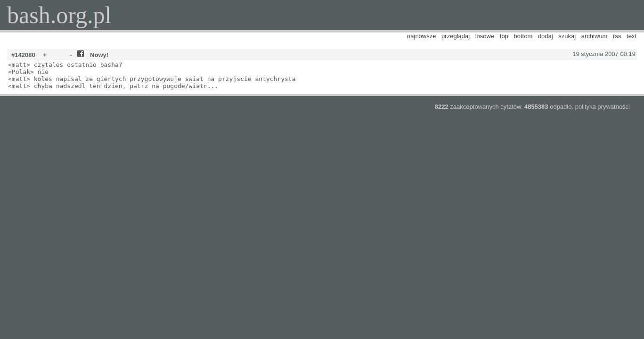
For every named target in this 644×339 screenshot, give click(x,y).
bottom (523, 36)
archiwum (595, 36)
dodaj (546, 36)
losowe (485, 36)
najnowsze (421, 36)
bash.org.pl (59, 15)
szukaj (567, 36)
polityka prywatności (603, 107)
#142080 (23, 55)
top (504, 36)
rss (617, 36)
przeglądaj (456, 36)
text (632, 36)
